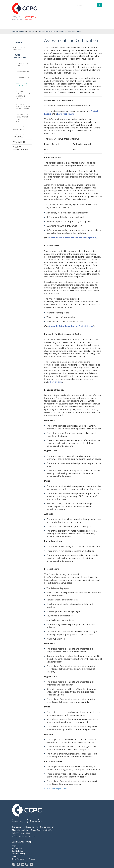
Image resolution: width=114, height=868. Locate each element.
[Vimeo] (27, 864)
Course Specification (20, 56)
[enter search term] (87, 5)
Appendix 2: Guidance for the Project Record (71, 326)
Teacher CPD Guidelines (19, 128)
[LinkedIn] (23, 864)
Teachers (18, 42)
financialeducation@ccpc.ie (25, 836)
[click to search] (100, 5)
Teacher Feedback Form (21, 148)
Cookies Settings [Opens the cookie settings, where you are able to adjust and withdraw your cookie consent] (19, 854)
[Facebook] (14, 864)
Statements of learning (22, 65)
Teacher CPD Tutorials (19, 136)
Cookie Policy (18, 851)
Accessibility (17, 848)
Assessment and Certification (22, 84)
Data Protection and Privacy (23, 859)
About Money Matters (20, 48)
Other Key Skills (22, 72)
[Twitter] (18, 864)
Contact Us (17, 856)
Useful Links (19, 142)
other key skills (55, 382)
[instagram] (31, 864)
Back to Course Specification (56, 789)
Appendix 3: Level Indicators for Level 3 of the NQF (23, 118)
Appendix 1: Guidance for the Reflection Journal (73, 238)
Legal (14, 845)
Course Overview (23, 77)
